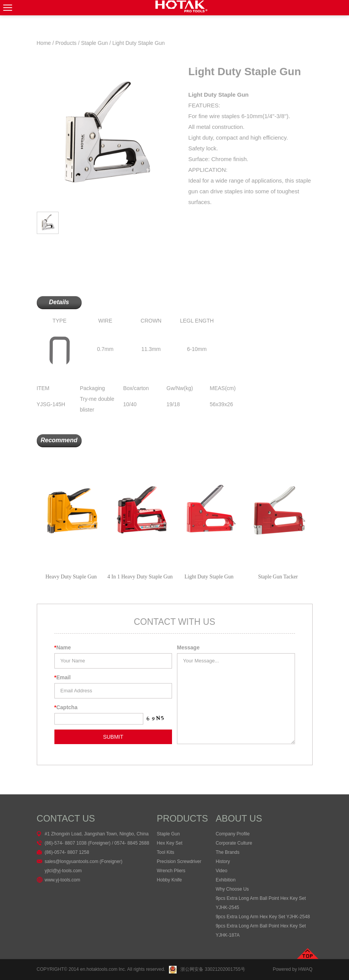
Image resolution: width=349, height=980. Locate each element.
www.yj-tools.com (63, 880)
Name (63, 647)
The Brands (228, 852)
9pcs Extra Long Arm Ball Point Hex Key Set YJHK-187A (261, 931)
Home (44, 43)
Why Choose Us (232, 889)
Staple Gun (94, 43)
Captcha (66, 707)
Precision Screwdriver (179, 861)
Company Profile (233, 834)
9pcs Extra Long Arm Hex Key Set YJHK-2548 (263, 917)
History (223, 861)
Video (221, 871)
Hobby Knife (169, 880)
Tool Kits (165, 852)
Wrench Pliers (171, 871)
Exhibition (226, 880)
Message (188, 647)
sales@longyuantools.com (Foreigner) (84, 861)
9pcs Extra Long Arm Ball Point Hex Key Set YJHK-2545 (261, 903)
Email (63, 677)
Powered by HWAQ (293, 969)
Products (66, 43)
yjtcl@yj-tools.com (63, 871)
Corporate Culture (234, 843)
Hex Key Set (170, 843)
